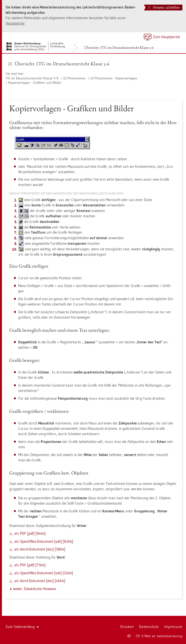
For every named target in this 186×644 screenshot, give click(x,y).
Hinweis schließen (164, 7)
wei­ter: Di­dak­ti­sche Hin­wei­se (35, 589)
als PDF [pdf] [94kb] (30, 533)
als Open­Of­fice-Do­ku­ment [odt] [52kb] (44, 573)
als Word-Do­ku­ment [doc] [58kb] (40, 549)
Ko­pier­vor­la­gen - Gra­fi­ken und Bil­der (35, 83)
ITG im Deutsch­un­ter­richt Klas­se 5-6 (32, 78)
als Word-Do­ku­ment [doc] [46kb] (40, 581)
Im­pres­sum (173, 627)
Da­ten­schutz (149, 627)
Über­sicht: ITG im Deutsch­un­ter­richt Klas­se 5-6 (119, 47)
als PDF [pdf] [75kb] (30, 565)
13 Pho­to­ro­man (74, 78)
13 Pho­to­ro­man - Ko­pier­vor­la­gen (114, 78)
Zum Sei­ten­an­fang (22, 627)
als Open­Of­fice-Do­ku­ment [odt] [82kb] (44, 541)
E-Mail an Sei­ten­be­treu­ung (159, 636)
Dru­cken (127, 627)
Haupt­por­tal (15, 23)
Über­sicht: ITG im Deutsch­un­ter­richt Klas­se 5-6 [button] (59, 64)
